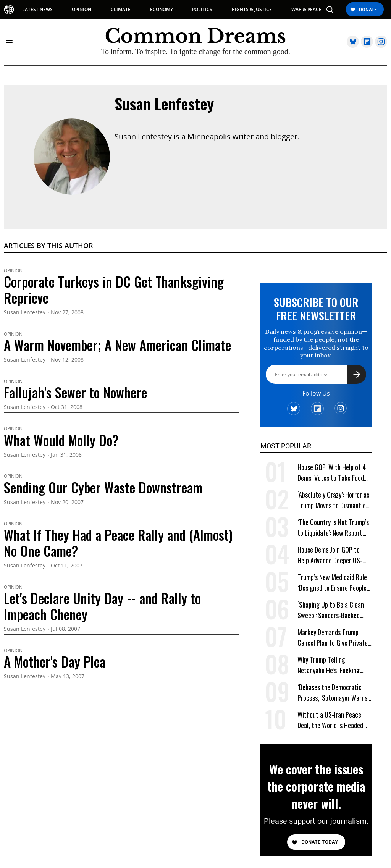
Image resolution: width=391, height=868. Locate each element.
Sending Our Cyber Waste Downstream (103, 487)
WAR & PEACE (306, 10)
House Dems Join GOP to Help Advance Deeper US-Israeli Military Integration (331, 555)
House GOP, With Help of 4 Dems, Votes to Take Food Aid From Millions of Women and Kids (333, 473)
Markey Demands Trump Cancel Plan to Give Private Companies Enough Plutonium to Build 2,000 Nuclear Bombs (333, 638)
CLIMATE (121, 10)
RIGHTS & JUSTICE (252, 10)
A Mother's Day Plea (55, 661)
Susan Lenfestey (164, 103)
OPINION (82, 10)
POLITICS (202, 10)
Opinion (13, 271)
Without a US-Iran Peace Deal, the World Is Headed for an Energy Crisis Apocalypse (330, 720)
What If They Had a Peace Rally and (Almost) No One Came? (118, 543)
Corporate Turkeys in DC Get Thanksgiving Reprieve (114, 289)
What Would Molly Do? (61, 440)
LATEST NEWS (37, 10)
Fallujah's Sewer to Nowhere (75, 392)
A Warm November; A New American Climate (117, 345)
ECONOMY (162, 10)
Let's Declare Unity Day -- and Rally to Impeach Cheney (102, 606)
